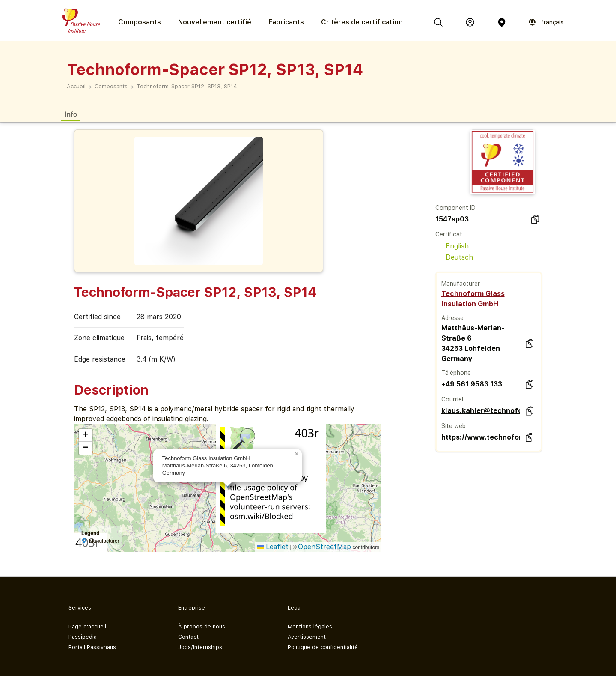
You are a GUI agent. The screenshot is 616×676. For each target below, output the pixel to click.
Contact (188, 637)
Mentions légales (310, 627)
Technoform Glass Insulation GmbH (473, 299)
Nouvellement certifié (215, 22)
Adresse (452, 318)
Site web (454, 426)
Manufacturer (461, 284)
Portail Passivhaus (92, 647)
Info (71, 114)
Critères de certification (362, 22)
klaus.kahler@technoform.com (481, 411)
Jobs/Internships (200, 647)
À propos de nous (202, 627)
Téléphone (456, 373)
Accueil (76, 86)
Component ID (455, 208)
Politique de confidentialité (323, 647)
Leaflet (273, 547)
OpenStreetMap (324, 547)
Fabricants (286, 22)
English (452, 246)
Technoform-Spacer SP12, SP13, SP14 (187, 86)
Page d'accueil (87, 627)
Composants (111, 86)
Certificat (449, 234)
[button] (297, 454)
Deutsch (454, 257)
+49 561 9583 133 (472, 384)
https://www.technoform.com (481, 437)
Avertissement (307, 637)
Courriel (452, 399)
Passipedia (83, 637)
